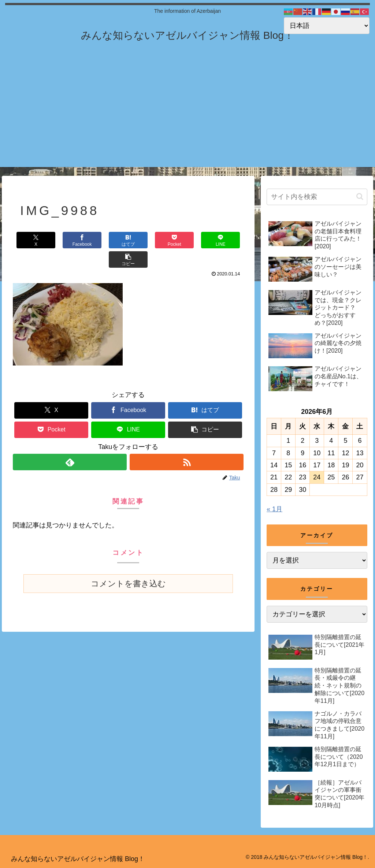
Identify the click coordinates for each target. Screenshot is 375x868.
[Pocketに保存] (147, 240)
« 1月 (274, 509)
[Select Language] (327, 26)
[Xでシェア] (32, 240)
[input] (317, 197)
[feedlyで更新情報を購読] (70, 443)
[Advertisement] (187, 116)
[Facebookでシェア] (70, 240)
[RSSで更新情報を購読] (187, 443)
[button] (224, 240)
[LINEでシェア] (186, 240)
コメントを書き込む (128, 564)
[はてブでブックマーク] (109, 240)
